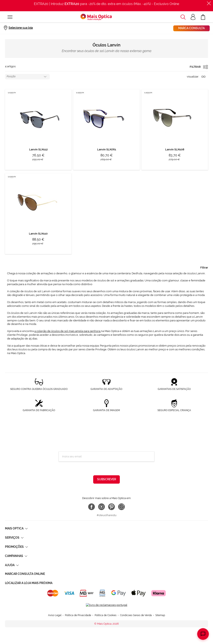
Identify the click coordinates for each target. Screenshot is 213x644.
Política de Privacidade (123, 468)
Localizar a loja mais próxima (29, 583)
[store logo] (96, 17)
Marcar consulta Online (25, 574)
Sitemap (160, 613)
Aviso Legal (55, 613)
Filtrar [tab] (204, 268)
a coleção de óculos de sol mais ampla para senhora (68, 331)
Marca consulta (191, 28)
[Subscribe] (106, 479)
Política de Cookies (106, 613)
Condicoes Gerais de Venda (136, 613)
